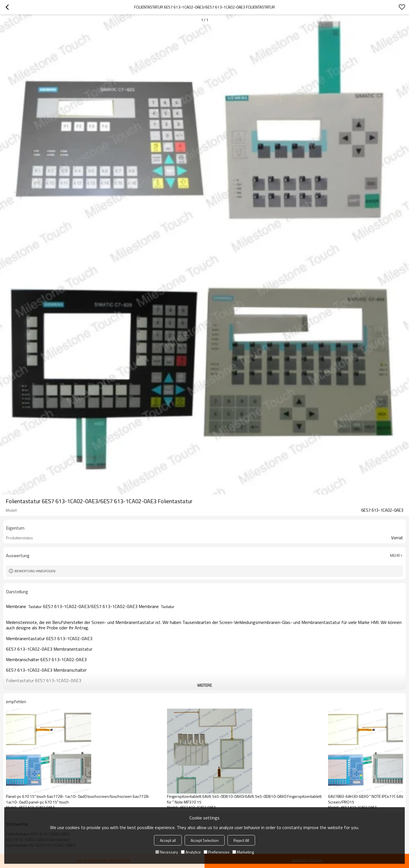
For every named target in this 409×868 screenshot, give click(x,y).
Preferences (217, 852)
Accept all (168, 840)
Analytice (191, 852)
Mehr (395, 555)
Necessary (167, 852)
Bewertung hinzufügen (35, 571)
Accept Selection (205, 840)
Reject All (241, 840)
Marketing (243, 852)
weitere (204, 685)
